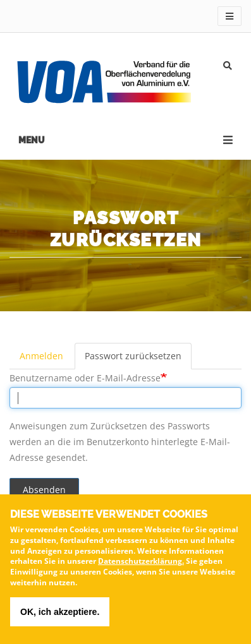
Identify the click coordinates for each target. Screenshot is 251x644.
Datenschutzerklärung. (141, 565)
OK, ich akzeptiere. (60, 616)
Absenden (44, 490)
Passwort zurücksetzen (133, 356)
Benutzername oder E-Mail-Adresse (85, 378)
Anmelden (41, 356)
